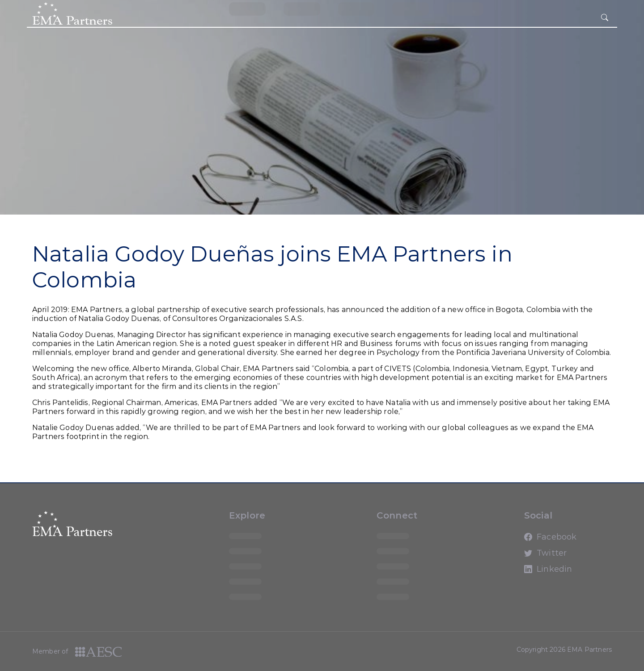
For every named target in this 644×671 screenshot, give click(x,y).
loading (247, 9)
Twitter (532, 557)
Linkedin (532, 573)
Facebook (532, 541)
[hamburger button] (605, 18)
